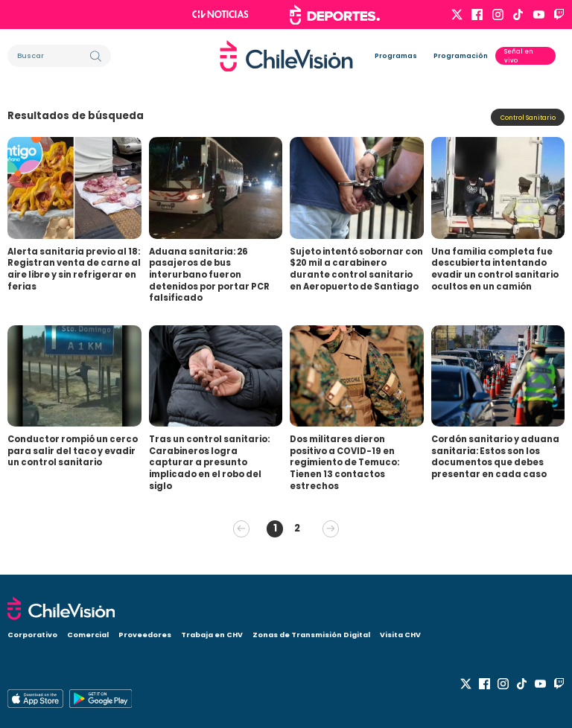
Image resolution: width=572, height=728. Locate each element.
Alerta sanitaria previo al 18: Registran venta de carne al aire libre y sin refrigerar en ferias (74, 269)
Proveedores (145, 635)
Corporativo (32, 635)
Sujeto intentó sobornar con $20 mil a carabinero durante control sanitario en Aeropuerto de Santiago (356, 269)
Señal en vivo (519, 56)
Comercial (88, 635)
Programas (396, 56)
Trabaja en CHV (212, 635)
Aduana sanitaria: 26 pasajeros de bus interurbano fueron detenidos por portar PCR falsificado (209, 275)
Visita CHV (400, 635)
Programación (461, 56)
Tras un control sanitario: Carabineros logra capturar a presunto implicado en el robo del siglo (209, 463)
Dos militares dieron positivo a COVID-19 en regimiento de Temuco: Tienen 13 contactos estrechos (344, 463)
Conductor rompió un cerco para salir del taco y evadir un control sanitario (73, 451)
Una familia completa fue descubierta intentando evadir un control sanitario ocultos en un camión (495, 269)
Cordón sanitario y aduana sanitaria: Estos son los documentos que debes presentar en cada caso (495, 457)
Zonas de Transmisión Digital (311, 635)
